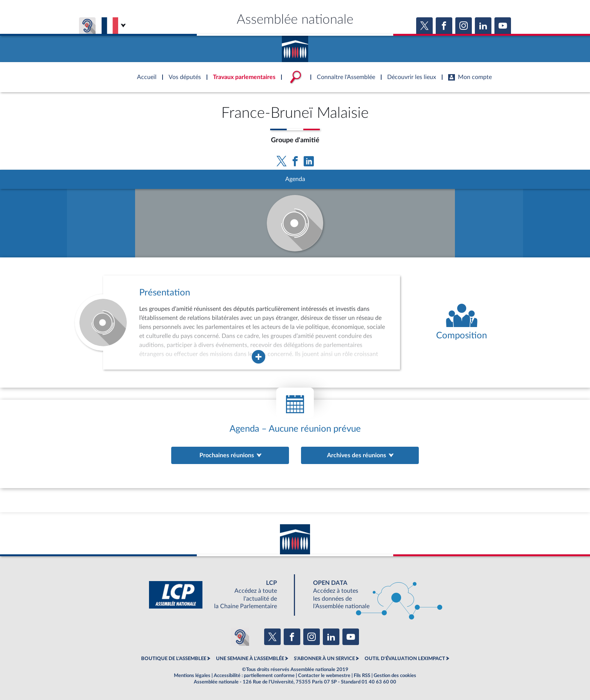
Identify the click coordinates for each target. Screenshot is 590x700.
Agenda (295, 179)
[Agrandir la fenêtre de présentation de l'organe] (259, 357)
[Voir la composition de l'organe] (462, 323)
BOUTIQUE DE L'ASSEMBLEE (174, 659)
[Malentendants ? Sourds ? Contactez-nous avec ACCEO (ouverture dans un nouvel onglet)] (240, 637)
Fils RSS (362, 676)
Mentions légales (192, 676)
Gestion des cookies (395, 676)
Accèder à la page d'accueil (295, 46)
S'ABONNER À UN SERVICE (324, 659)
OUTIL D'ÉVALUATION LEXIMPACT (405, 659)
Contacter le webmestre (324, 676)
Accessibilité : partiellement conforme (254, 676)
